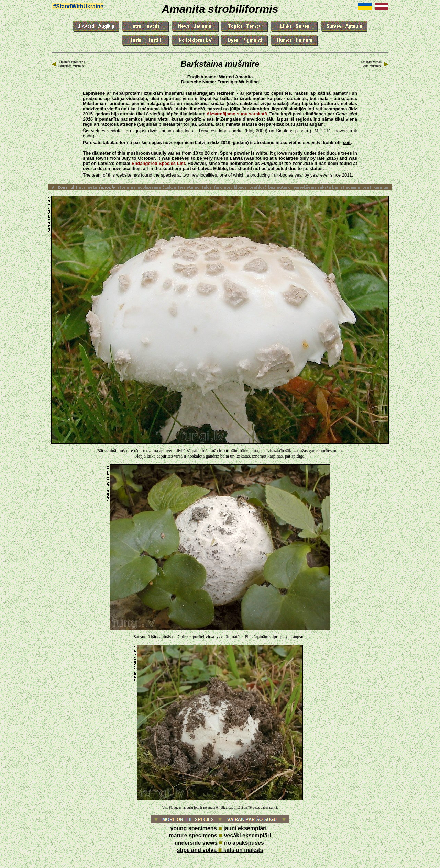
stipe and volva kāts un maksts (220, 850)
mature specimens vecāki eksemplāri (220, 836)
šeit (346, 142)
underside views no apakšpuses (219, 843)
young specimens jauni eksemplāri (218, 828)
